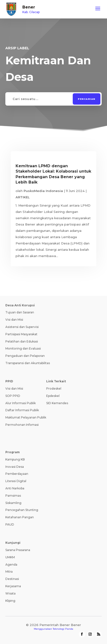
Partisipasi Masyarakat (21, 334)
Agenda (11, 565)
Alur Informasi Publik (21, 403)
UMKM (10, 557)
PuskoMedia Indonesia (43, 191)
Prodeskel (54, 389)
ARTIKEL (23, 197)
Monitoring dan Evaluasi (23, 348)
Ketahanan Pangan (20, 517)
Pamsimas (13, 496)
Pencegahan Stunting (22, 510)
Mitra (9, 572)
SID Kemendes (57, 403)
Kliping (10, 601)
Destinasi (12, 579)
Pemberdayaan (17, 474)
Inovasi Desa (15, 467)
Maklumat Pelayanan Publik (26, 417)
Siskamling (13, 503)
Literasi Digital (16, 481)
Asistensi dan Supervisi (22, 327)
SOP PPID (13, 396)
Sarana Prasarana (18, 550)
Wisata (10, 593)
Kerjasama (13, 586)
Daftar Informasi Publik (22, 410)
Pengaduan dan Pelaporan (25, 356)
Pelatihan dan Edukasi (22, 341)
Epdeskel (53, 396)
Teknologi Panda (63, 629)
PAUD (10, 524)
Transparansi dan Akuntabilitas (28, 363)
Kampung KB (15, 459)
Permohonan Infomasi (22, 425)
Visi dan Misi (14, 320)
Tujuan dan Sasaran (20, 312)
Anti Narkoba (15, 488)
